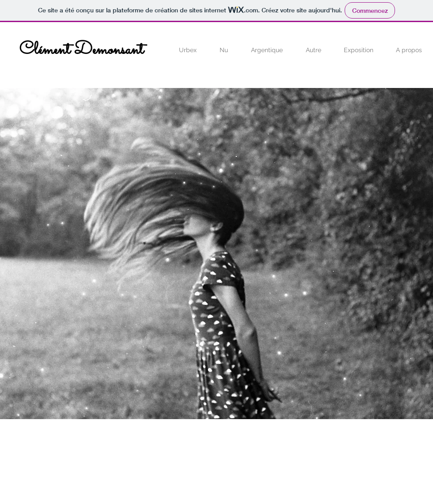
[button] (188, 50)
